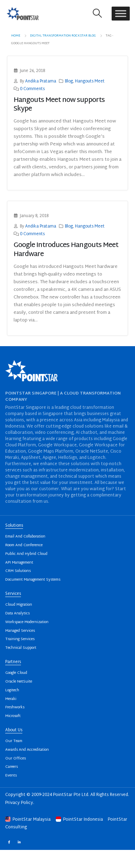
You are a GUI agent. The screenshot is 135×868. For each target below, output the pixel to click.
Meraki (11, 699)
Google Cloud (16, 673)
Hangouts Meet (90, 82)
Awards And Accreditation (27, 750)
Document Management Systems (33, 580)
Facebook (9, 842)
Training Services (20, 639)
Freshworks (15, 707)
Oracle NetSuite (19, 682)
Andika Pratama (41, 82)
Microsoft (13, 716)
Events (11, 776)
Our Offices (16, 759)
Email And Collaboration (25, 537)
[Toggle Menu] (121, 13)
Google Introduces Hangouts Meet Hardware (66, 250)
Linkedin (19, 842)
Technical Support (21, 648)
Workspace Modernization (27, 622)
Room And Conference (24, 545)
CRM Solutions (18, 571)
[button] (97, 13)
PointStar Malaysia (28, 820)
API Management (19, 563)
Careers (12, 767)
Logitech (12, 690)
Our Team (14, 741)
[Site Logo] (23, 13)
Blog (69, 82)
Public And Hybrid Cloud (26, 554)
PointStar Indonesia (80, 820)
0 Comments (32, 89)
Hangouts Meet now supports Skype (59, 105)
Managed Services (20, 631)
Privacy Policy (19, 803)
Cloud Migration (19, 605)
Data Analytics (17, 614)
